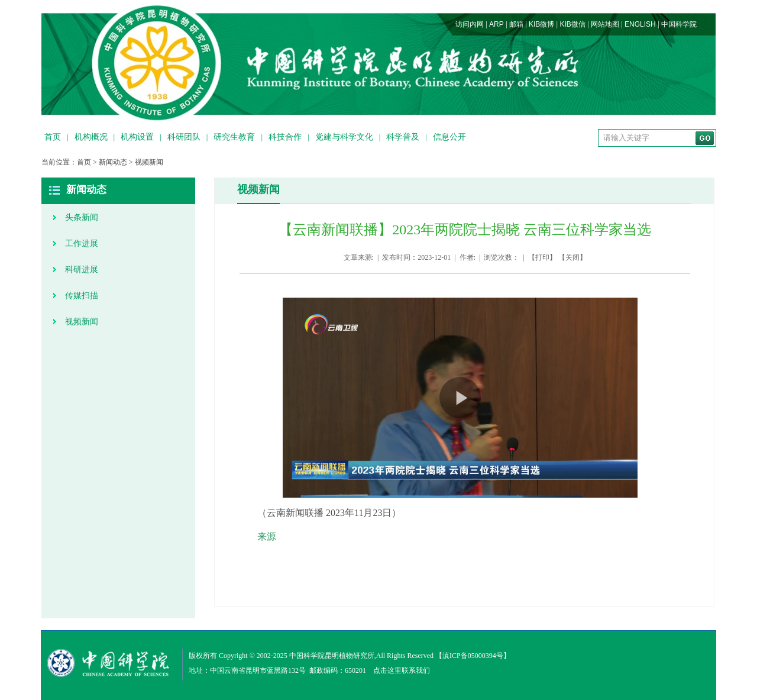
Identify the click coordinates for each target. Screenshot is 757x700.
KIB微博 (541, 24)
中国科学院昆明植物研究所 (332, 656)
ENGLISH (640, 24)
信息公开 (449, 137)
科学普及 (403, 137)
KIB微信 (572, 24)
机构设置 (137, 137)
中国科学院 (679, 24)
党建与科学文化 (344, 137)
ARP (496, 24)
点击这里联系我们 (402, 670)
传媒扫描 (82, 296)
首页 (53, 137)
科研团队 (184, 137)
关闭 (572, 257)
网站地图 (605, 24)
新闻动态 (113, 162)
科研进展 (82, 270)
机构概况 (91, 137)
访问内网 (470, 24)
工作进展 (82, 243)
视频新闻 (149, 162)
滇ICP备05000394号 (473, 656)
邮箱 (516, 24)
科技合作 (285, 137)
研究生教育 (234, 137)
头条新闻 (82, 217)
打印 (542, 257)
